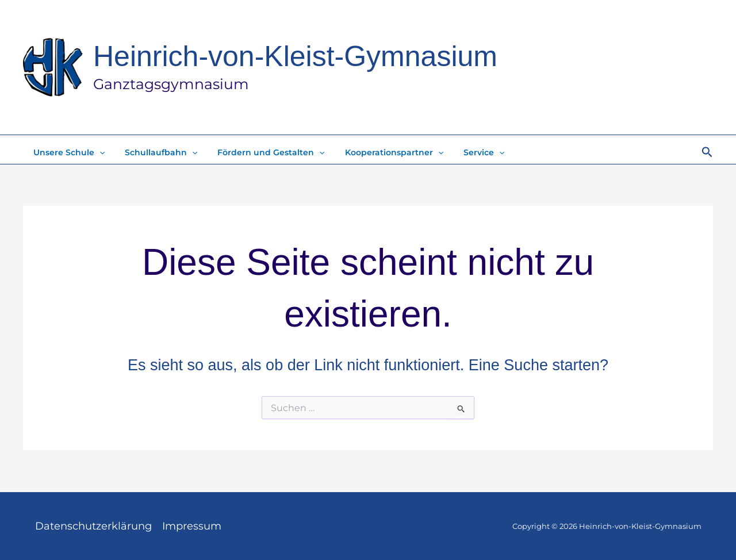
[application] (97, 152)
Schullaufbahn (155, 152)
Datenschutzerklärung (93, 526)
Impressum (192, 526)
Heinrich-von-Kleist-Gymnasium (295, 56)
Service (466, 152)
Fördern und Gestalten (261, 152)
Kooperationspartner (380, 152)
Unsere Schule (67, 152)
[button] (707, 152)
